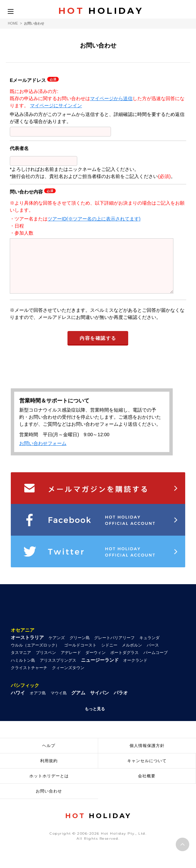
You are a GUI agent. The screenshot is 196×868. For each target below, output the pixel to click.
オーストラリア (27, 648)
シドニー (109, 655)
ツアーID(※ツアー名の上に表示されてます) (94, 219)
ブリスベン (46, 663)
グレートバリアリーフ (114, 648)
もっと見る (95, 719)
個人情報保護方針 (147, 756)
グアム (78, 703)
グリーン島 (80, 648)
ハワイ (18, 703)
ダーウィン (95, 663)
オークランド (135, 670)
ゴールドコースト (80, 655)
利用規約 (49, 771)
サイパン (100, 703)
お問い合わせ (49, 801)
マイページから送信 (111, 98)
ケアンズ (57, 648)
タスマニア (21, 663)
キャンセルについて (147, 771)
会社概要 (147, 786)
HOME (13, 23)
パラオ (121, 703)
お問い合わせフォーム (43, 453)
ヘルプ (49, 756)
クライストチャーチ (29, 678)
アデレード (71, 663)
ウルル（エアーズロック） (35, 655)
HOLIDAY (101, 11)
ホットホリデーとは (49, 786)
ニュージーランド (100, 670)
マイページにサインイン (56, 106)
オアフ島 (38, 703)
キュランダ (149, 648)
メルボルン (132, 655)
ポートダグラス (124, 663)
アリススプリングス (58, 670)
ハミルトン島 (23, 670)
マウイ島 (59, 703)
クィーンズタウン (68, 678)
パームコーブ (156, 663)
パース (153, 655)
